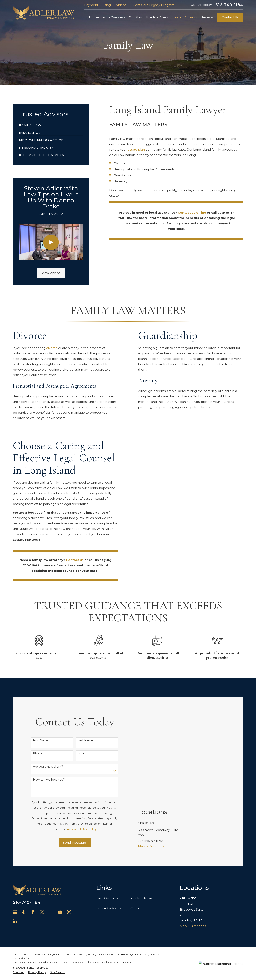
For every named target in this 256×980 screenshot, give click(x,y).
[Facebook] (33, 910)
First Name (41, 739)
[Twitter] (42, 910)
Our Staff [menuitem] (135, 17)
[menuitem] (30, 124)
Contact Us (230, 17)
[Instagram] (69, 910)
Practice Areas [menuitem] (157, 17)
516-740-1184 (229, 5)
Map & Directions (151, 801)
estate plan (136, 149)
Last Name (85, 739)
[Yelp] (24, 910)
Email (81, 752)
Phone (38, 752)
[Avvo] (51, 910)
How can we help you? (49, 778)
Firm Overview (107, 896)
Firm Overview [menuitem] (114, 17)
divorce (48, 348)
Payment (91, 5)
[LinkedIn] (15, 919)
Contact (136, 906)
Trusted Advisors (109, 906)
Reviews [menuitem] (207, 17)
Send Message (74, 841)
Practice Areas (141, 896)
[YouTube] (60, 910)
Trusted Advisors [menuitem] (184, 17)
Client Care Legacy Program (153, 5)
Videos (121, 5)
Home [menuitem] (94, 17)
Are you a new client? (48, 765)
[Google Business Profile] (15, 910)
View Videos (51, 273)
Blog (107, 5)
